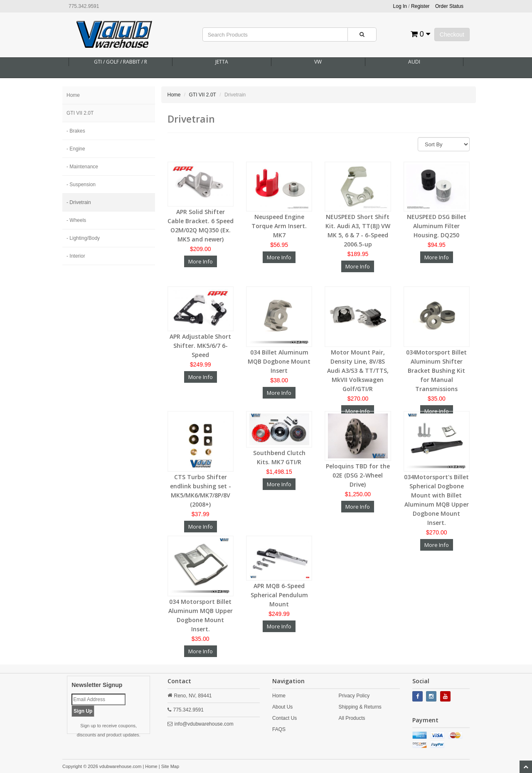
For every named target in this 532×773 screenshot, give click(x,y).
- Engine (76, 149)
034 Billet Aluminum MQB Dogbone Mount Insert (279, 361)
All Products (352, 718)
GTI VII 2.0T (80, 113)
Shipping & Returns (360, 707)
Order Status (449, 6)
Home (73, 95)
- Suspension (81, 185)
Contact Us (284, 718)
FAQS (279, 729)
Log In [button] (400, 6)
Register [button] (420, 6)
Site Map (170, 766)
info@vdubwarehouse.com (204, 724)
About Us (282, 707)
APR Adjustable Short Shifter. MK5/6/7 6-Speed (200, 346)
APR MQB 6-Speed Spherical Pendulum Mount (279, 595)
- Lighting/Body (83, 238)
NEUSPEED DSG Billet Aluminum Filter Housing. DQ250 (437, 226)
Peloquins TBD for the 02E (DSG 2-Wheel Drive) (358, 475)
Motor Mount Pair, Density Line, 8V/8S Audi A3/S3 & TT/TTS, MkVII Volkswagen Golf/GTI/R (358, 370)
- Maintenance (82, 167)
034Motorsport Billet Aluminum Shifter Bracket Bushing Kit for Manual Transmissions (436, 370)
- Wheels (76, 220)
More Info (201, 261)
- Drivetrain (79, 202)
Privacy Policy (354, 696)
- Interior (76, 256)
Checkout (452, 34)
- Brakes (76, 131)
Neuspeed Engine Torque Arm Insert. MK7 (279, 226)
